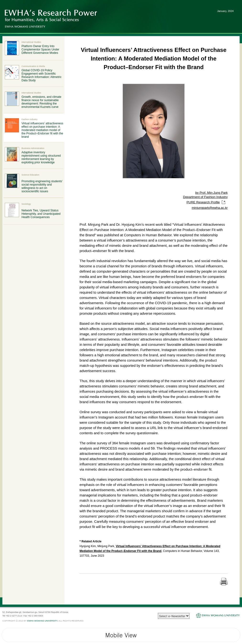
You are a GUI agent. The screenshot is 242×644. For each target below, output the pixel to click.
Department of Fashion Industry (205, 197)
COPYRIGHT (9, 621)
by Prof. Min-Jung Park (211, 193)
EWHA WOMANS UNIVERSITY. (43, 621)
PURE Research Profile (207, 202)
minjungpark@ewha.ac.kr (210, 208)
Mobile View (121, 635)
